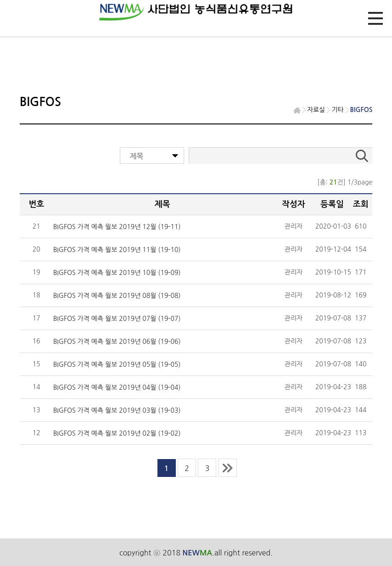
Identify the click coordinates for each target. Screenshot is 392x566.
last (228, 468)
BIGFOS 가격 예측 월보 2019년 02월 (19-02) (117, 433)
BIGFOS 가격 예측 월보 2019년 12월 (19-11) (117, 227)
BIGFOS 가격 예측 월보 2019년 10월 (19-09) (117, 273)
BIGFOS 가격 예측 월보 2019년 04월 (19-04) (117, 387)
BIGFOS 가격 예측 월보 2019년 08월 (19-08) (117, 296)
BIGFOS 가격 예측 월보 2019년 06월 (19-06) (117, 342)
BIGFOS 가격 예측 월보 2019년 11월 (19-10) (117, 250)
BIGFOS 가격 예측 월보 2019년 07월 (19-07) (117, 319)
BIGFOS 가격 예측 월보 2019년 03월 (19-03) (117, 410)
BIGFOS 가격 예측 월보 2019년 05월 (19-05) (117, 364)
